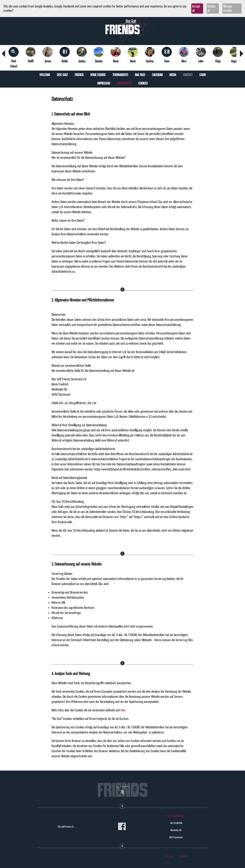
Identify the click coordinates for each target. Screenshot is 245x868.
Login (203, 75)
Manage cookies (228, 8)
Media (173, 75)
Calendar (157, 75)
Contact (188, 75)
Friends (79, 75)
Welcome (45, 75)
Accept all (196, 8)
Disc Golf (62, 75)
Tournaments (120, 75)
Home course (98, 75)
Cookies (143, 83)
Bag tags (140, 75)
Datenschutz (124, 83)
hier (123, 710)
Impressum (104, 83)
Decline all (211, 8)
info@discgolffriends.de (176, 816)
